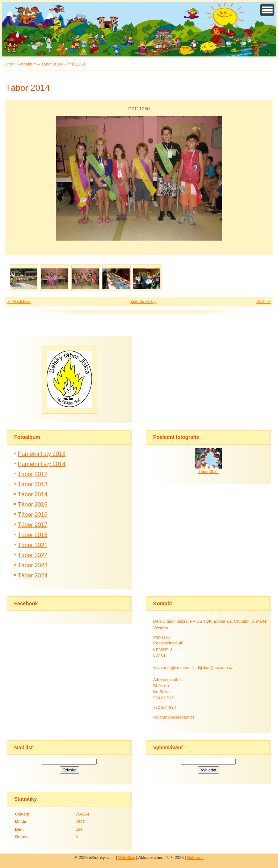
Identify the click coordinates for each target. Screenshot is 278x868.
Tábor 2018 (33, 535)
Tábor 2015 (33, 505)
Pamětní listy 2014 (42, 464)
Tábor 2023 (33, 565)
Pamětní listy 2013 (42, 454)
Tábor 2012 (33, 474)
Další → (264, 301)
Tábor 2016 (33, 515)
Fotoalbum (27, 64)
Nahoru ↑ (195, 858)
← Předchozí (19, 301)
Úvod (8, 64)
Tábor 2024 (33, 575)
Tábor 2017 (33, 525)
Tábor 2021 (33, 545)
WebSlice (127, 858)
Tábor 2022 (33, 555)
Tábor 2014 (52, 64)
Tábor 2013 (33, 484)
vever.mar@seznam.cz (174, 717)
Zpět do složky (143, 301)
